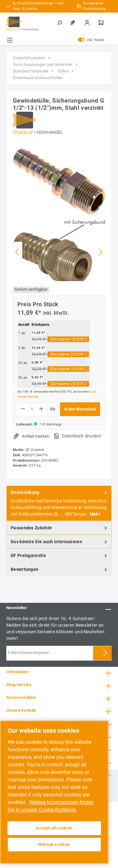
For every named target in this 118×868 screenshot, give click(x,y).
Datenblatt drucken (81, 436)
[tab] (59, 503)
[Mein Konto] (88, 23)
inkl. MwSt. (92, 40)
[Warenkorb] (102, 23)
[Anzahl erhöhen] (41, 409)
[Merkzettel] (74, 23)
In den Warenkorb (80, 409)
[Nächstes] (100, 252)
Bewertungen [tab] (59, 569)
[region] (54, 792)
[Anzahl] (32, 409)
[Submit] (105, 653)
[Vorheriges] (18, 252)
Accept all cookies (54, 828)
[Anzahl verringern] (23, 409)
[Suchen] (60, 23)
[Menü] (10, 40)
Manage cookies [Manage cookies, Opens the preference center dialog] (54, 844)
